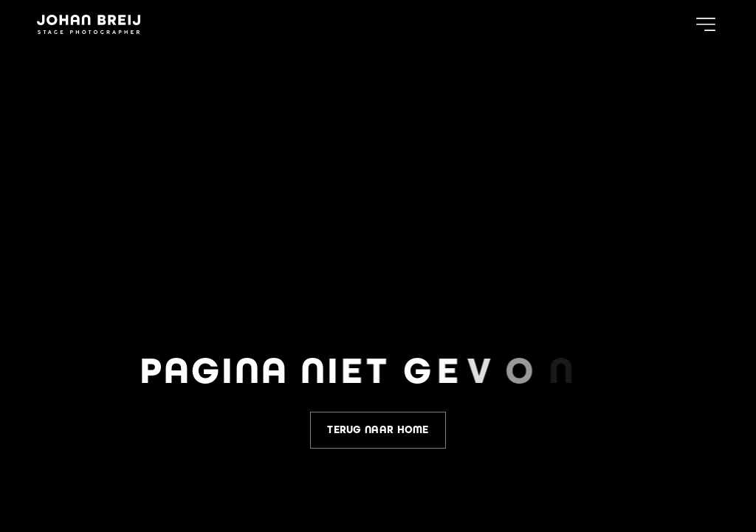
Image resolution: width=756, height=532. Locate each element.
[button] (706, 24)
